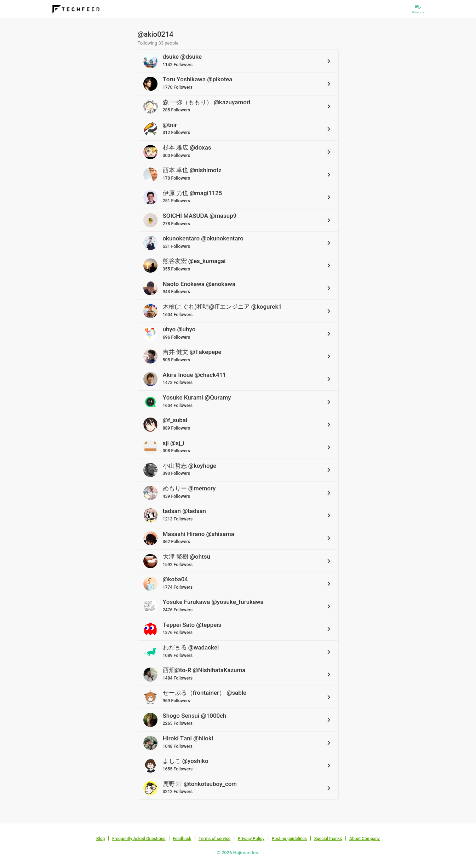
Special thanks (328, 839)
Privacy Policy (251, 839)
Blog (101, 839)
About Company (365, 839)
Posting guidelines (289, 839)
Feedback (182, 839)
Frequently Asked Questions (139, 839)
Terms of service (214, 839)
